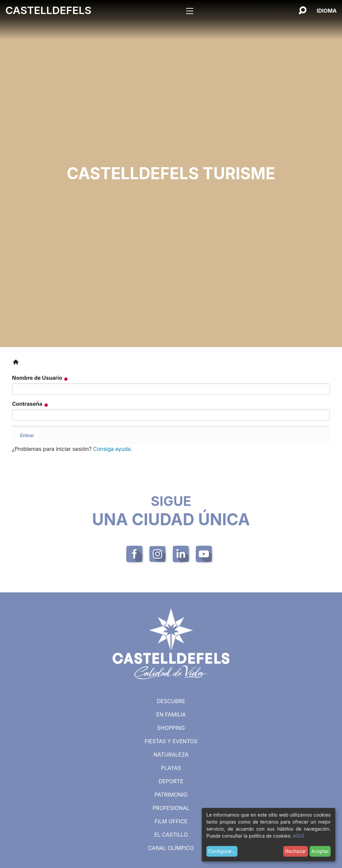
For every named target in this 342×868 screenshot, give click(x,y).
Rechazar (296, 851)
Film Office (171, 821)
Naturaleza (171, 755)
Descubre (171, 701)
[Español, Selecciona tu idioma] (327, 11)
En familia (171, 714)
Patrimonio (171, 795)
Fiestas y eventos (171, 741)
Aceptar (320, 851)
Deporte (171, 781)
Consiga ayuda (112, 449)
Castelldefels (48, 10)
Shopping (171, 728)
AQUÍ (299, 836)
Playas (171, 768)
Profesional (171, 808)
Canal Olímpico (171, 848)
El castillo (171, 835)
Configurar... (222, 851)
